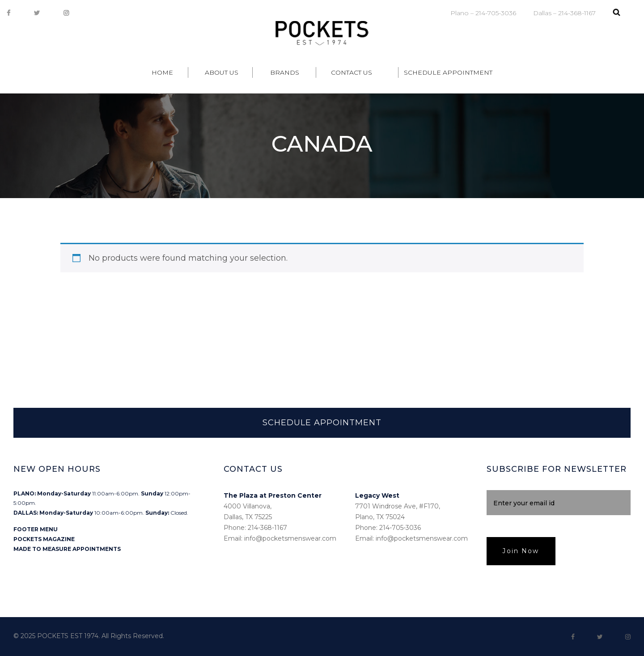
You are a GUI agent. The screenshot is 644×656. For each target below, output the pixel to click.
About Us (222, 72)
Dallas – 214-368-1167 (564, 13)
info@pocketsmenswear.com (290, 538)
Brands (285, 72)
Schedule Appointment (448, 72)
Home (162, 72)
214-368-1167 (267, 528)
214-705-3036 (400, 528)
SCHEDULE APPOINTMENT (322, 423)
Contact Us (352, 72)
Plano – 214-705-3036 (483, 13)
